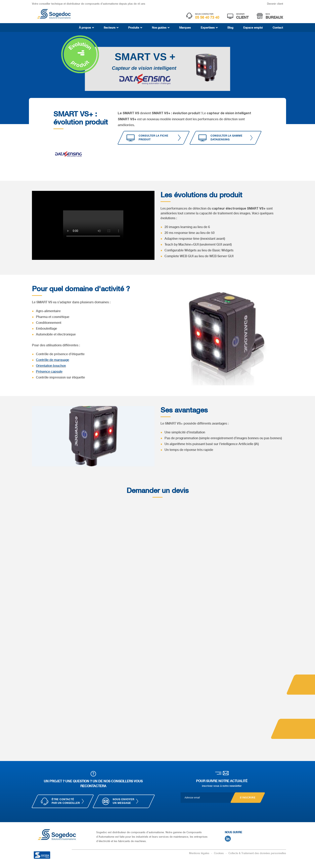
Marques (185, 28)
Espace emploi (253, 28)
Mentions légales (200, 853)
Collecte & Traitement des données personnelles (257, 853)
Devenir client (275, 4)
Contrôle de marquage (53, 360)
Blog (230, 28)
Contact (278, 28)
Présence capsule (49, 372)
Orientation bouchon (51, 366)
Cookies (219, 853)
